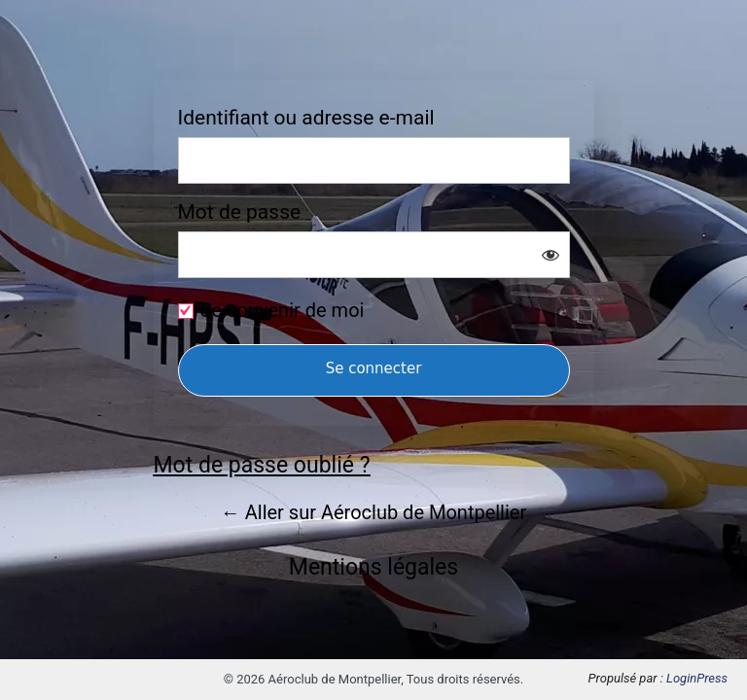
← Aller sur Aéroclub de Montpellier (373, 512)
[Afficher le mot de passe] (551, 255)
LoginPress (697, 678)
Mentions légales (373, 567)
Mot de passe (240, 212)
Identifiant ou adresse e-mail (306, 118)
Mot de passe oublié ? (262, 465)
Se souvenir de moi (283, 310)
